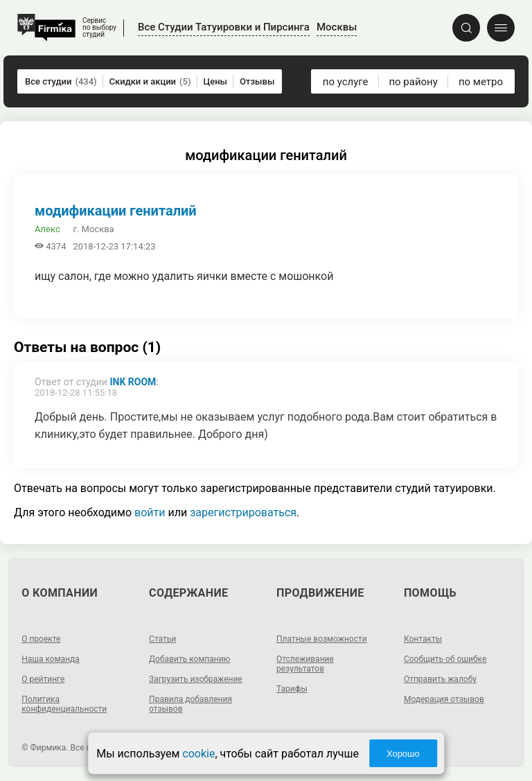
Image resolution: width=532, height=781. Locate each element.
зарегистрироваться (243, 512)
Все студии (61, 81)
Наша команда (51, 659)
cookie (198, 754)
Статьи (162, 639)
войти (150, 512)
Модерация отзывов (444, 699)
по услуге (346, 82)
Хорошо (403, 754)
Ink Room (133, 382)
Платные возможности (322, 639)
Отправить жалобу (440, 679)
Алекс (47, 229)
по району (413, 82)
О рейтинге (43, 679)
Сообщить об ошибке (445, 659)
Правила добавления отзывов (190, 704)
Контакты (423, 639)
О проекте (41, 639)
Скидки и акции (150, 81)
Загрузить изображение (196, 679)
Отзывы (257, 81)
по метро (481, 82)
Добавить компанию (189, 659)
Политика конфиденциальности (64, 704)
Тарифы (292, 689)
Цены (216, 81)
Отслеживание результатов (305, 664)
